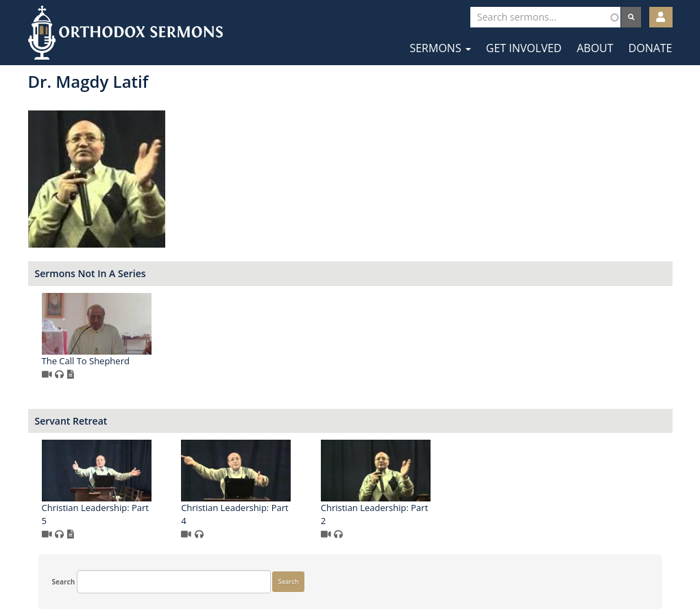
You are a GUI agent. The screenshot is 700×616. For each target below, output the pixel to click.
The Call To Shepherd (252, 361)
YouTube (392, 573)
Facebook (310, 573)
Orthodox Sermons (125, 33)
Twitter (351, 573)
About (595, 48)
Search (53, 92)
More (50, 469)
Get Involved (524, 48)
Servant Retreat (237, 421)
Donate (651, 48)
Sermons (440, 48)
